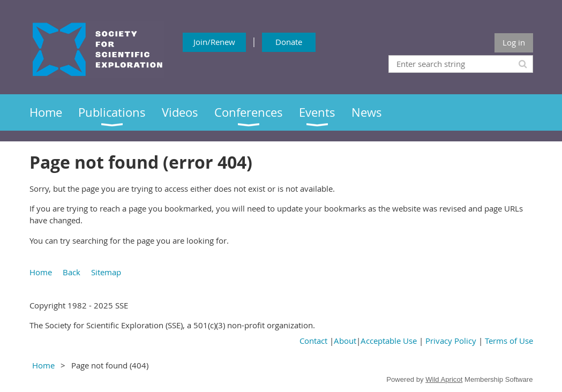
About (345, 341)
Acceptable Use (389, 341)
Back (72, 272)
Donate (289, 42)
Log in (514, 42)
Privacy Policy (451, 341)
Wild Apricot (444, 379)
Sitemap (106, 272)
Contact (313, 341)
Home (41, 272)
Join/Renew (214, 42)
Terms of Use (509, 341)
